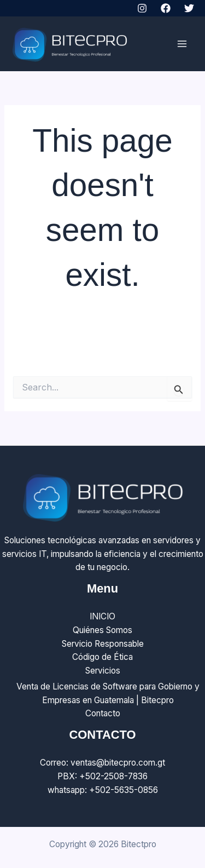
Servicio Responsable (103, 644)
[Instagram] (142, 8)
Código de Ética (102, 657)
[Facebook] (166, 8)
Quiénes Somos (102, 630)
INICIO (102, 616)
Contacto (103, 713)
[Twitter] (189, 8)
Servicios (103, 671)
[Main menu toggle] (182, 44)
